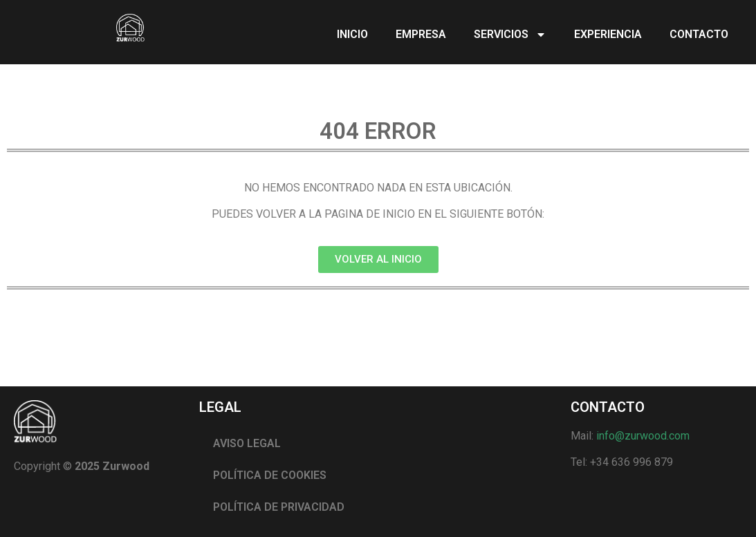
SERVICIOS (510, 35)
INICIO (352, 34)
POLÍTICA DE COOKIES (270, 475)
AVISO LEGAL (247, 443)
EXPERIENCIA (608, 34)
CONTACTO (699, 34)
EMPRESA (421, 34)
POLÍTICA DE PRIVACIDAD (279, 507)
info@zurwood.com (643, 436)
